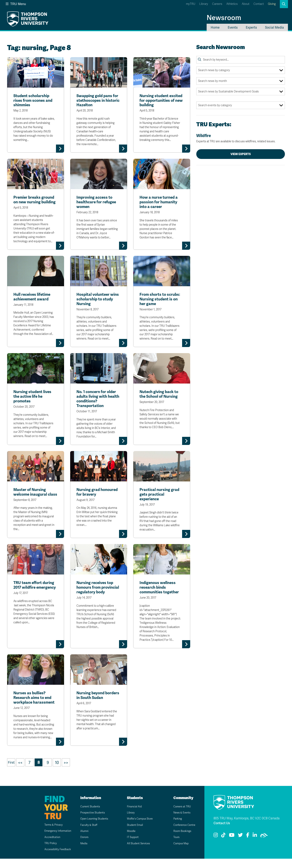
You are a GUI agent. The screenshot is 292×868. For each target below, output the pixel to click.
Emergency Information (53, 840)
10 (57, 772)
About (246, 4)
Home (215, 27)
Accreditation (47, 846)
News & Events (180, 822)
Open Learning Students (93, 828)
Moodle (129, 841)
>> (66, 772)
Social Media (274, 27)
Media (81, 853)
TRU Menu (16, 4)
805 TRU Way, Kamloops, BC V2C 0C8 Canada (247, 828)
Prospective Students (91, 822)
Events (233, 27)
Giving (272, 4)
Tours (174, 847)
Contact (259, 4)
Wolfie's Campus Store (138, 828)
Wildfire (241, 138)
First (11, 772)
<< (20, 772)
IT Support (131, 847)
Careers (217, 4)
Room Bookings (180, 841)
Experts (251, 27)
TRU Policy (45, 853)
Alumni (82, 841)
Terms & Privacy (49, 834)
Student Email (133, 834)
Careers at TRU (180, 816)
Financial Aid (132, 816)
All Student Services (137, 853)
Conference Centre (183, 834)
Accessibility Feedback (53, 859)
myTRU (191, 4)
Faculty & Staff (87, 834)
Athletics (232, 4)
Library (204, 4)
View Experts (241, 154)
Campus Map (179, 853)
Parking (175, 828)
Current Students (89, 816)
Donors (82, 847)
